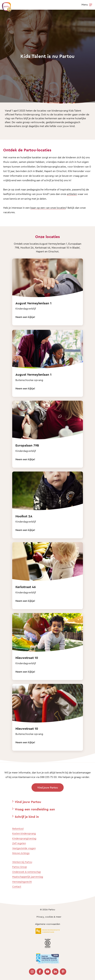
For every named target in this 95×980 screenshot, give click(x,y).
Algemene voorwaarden (48, 924)
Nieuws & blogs (21, 853)
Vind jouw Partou (48, 787)
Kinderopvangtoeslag (24, 838)
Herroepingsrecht (22, 882)
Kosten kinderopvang (24, 833)
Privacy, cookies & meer (49, 917)
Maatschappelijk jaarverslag (28, 877)
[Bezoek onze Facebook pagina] (40, 972)
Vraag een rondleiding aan (35, 809)
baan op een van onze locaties (48, 208)
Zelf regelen (19, 843)
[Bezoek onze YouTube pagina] (48, 972)
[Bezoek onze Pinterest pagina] (63, 972)
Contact (17, 886)
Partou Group (20, 867)
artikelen (72, 194)
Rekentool (18, 829)
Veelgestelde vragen (24, 848)
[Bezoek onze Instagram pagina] (32, 972)
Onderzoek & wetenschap (27, 872)
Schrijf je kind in (27, 817)
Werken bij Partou (22, 862)
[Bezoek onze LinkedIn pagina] (55, 972)
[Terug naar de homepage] (5, 5)
